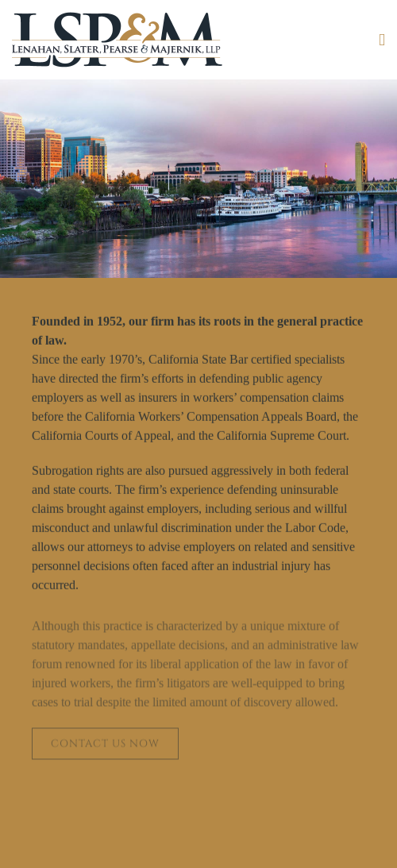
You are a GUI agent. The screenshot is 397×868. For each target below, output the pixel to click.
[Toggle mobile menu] (382, 40)
